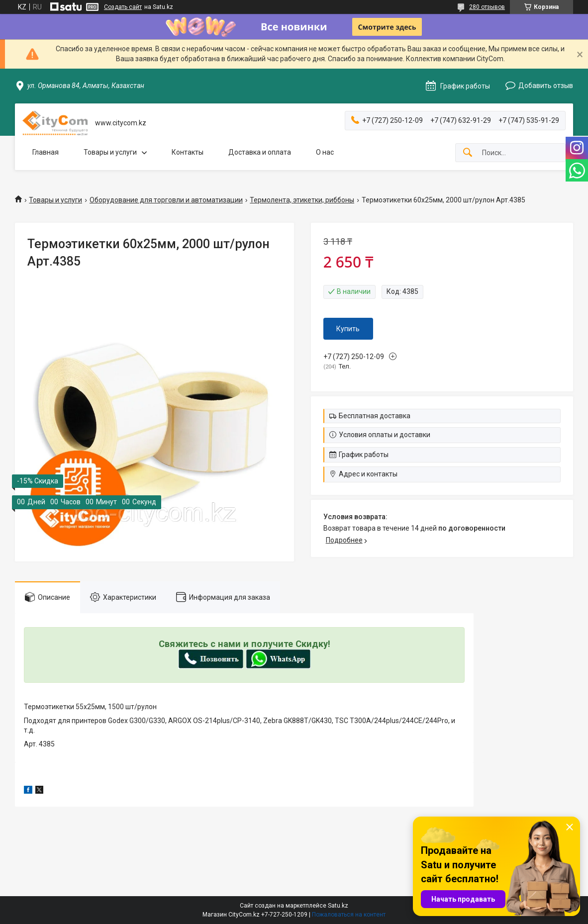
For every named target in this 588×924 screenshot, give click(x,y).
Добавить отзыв (546, 86)
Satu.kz (338, 906)
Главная (46, 152)
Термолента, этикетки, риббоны (302, 200)
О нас (325, 152)
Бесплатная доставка (375, 416)
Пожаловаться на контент (349, 915)
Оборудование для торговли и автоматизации (166, 200)
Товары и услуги (110, 152)
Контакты (188, 152)
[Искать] (468, 153)
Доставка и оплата (260, 152)
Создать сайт (123, 7)
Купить (348, 329)
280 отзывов (487, 7)
